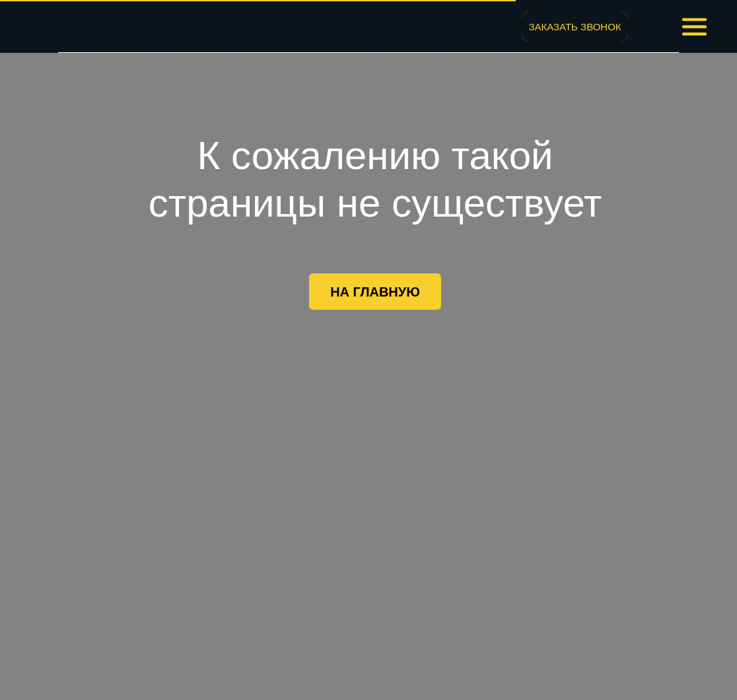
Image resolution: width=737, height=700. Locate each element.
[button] (575, 27)
